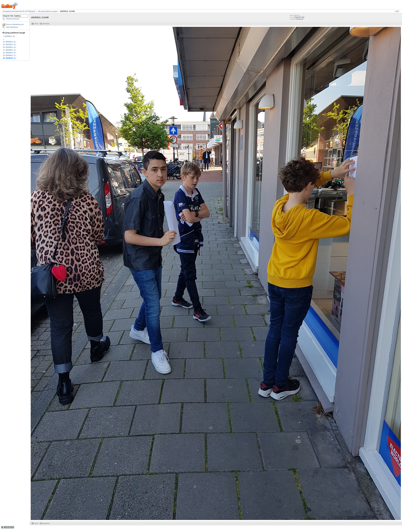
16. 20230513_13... (10, 47)
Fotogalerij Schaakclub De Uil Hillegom (19, 11)
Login (397, 11)
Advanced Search (13, 19)
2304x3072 (300, 19)
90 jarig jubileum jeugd (48, 11)
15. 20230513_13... (10, 45)
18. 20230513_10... (10, 53)
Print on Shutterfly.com (15, 24)
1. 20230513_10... (9, 36)
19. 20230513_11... (10, 55)
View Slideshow (12, 27)
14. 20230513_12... (10, 42)
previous (46, 24)
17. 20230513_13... (10, 50)
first (37, 24)
